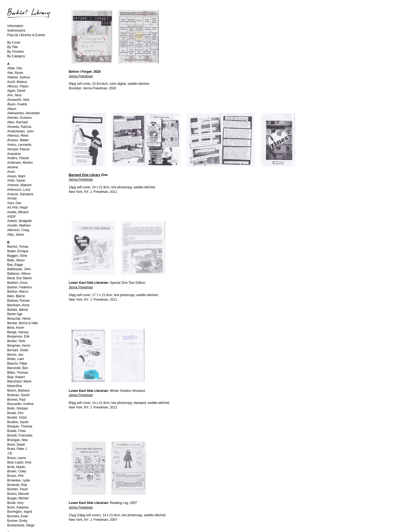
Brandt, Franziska (20, 435)
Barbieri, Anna (17, 283)
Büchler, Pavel (18, 489)
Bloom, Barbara (18, 391)
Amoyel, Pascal (18, 149)
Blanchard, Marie (19, 381)
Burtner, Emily (17, 521)
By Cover (14, 43)
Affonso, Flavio (18, 86)
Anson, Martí (16, 176)
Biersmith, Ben (18, 368)
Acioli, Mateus (17, 82)
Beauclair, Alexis (19, 319)
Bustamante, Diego (21, 525)
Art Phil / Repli (17, 208)
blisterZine (15, 386)
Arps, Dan (14, 203)
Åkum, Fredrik (17, 104)
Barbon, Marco (18, 292)
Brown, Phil (15, 476)
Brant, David (16, 445)
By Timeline (16, 52)
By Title (12, 47)
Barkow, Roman (19, 301)
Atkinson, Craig (18, 230)
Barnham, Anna (18, 305)
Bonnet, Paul (16, 400)
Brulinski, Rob (17, 485)
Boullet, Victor (17, 418)
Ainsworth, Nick (18, 100)
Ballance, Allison (19, 274)
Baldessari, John (19, 269)
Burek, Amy (15, 503)
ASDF (11, 217)
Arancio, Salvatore (20, 194)
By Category (16, 56)
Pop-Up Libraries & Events (26, 35)
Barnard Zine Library (84, 175)
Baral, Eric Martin (20, 278)
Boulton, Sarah (18, 422)
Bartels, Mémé (18, 310)
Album (12, 109)
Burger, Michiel (18, 498)
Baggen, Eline (17, 256)
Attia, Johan (16, 235)
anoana (13, 167)
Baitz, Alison (16, 260)
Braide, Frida (16, 431)
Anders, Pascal (18, 158)
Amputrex (14, 154)
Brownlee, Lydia (19, 480)
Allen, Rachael (18, 122)
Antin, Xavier (16, 181)
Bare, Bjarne (16, 296)
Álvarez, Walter (18, 140)
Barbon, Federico (20, 287)
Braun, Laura (16, 458)
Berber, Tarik (16, 341)
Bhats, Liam (16, 359)
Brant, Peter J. (18, 449)
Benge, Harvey (18, 332)
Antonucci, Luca (19, 190)
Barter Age (15, 314)
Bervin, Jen (15, 355)
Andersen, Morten (20, 163)
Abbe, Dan (15, 68)
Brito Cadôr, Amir (19, 462)
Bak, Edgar (15, 265)
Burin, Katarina (18, 507)
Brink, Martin (16, 467)
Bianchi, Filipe (17, 363)
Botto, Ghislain (18, 408)
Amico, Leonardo (19, 145)
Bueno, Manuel (18, 494)
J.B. (10, 453)
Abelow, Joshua (18, 77)
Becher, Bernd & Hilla (22, 323)
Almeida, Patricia (19, 127)
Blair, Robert (16, 377)
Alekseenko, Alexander (24, 113)
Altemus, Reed (18, 136)
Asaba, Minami (18, 212)
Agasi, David (16, 91)
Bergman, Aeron (19, 346)
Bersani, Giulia (18, 350)
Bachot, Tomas (18, 247)
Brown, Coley (17, 471)
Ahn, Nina (14, 95)
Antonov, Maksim (19, 185)
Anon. (11, 172)
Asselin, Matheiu (19, 225)
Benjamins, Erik (18, 336)
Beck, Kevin (16, 328)
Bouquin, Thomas (20, 426)
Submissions (16, 30)
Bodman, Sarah (18, 395)
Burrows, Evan (18, 516)
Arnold (12, 198)
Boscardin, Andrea (20, 404)
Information (15, 26)
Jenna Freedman (81, 76)
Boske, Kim (15, 413)
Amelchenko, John (20, 131)
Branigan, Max (18, 440)
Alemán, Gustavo (20, 118)
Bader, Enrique (18, 251)
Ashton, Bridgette (20, 221)
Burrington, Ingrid (20, 512)
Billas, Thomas (18, 373)
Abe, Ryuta (15, 73)
